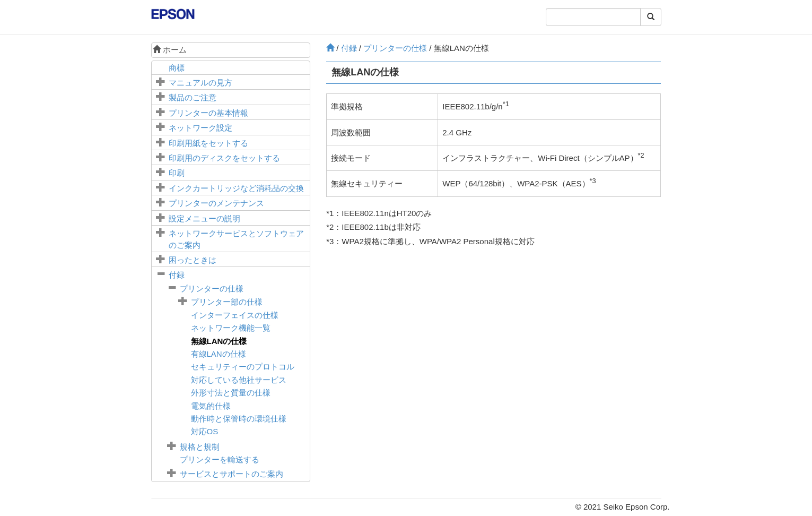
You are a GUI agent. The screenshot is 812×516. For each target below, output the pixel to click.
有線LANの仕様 (219, 354)
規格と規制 (200, 447)
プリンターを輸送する (220, 459)
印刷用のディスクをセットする (224, 158)
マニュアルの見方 (200, 83)
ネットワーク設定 (200, 128)
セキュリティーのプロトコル (243, 367)
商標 (177, 68)
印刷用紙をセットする (208, 143)
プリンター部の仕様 (227, 302)
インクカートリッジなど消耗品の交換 (236, 188)
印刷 (177, 173)
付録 (177, 275)
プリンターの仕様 (212, 289)
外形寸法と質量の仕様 (231, 393)
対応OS (205, 431)
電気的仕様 (211, 406)
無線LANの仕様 (219, 341)
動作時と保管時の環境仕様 (239, 419)
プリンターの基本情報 (208, 113)
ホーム (170, 50)
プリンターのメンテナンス (216, 203)
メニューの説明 (204, 218)
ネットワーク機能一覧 (231, 328)
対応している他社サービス (239, 380)
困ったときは (193, 260)
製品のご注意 (193, 97)
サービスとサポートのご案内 (232, 474)
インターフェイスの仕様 (235, 315)
